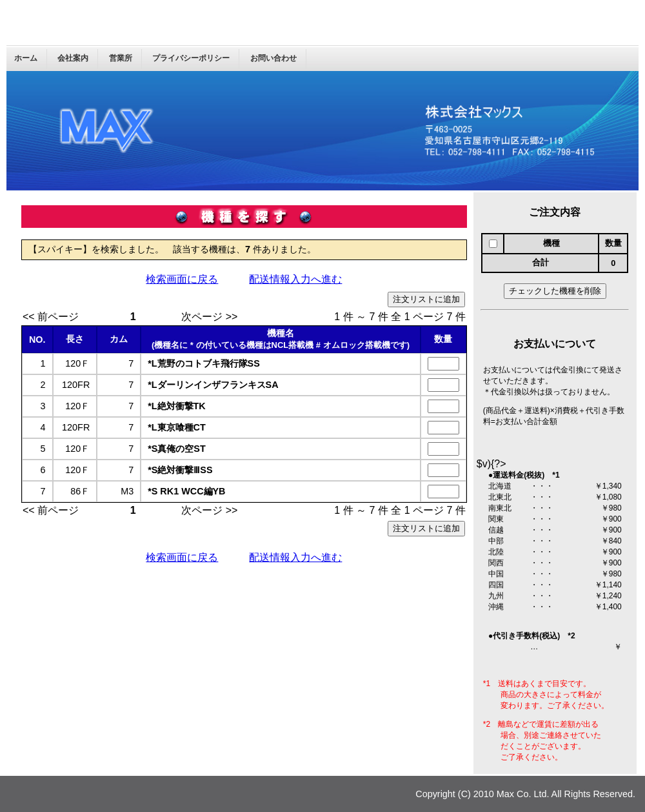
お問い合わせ (273, 58)
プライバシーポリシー (191, 58)
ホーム (26, 58)
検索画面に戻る (182, 279)
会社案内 (73, 58)
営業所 (121, 58)
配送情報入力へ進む (295, 279)
